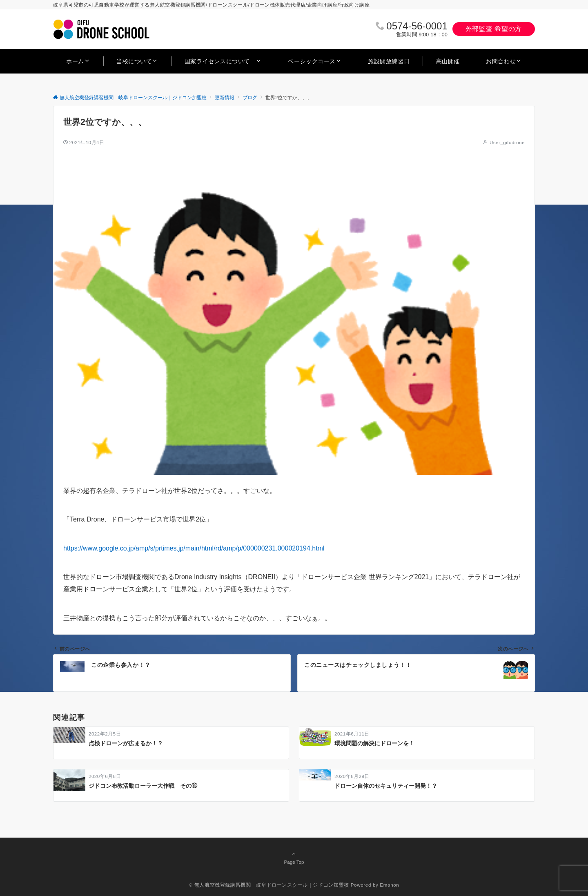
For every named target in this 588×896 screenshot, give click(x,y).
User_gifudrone (507, 142)
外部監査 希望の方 (494, 29)
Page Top (294, 858)
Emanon (389, 885)
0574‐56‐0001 (417, 26)
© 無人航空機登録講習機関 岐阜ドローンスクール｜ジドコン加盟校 (269, 885)
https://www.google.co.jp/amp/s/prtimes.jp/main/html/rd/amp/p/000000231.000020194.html (194, 548)
